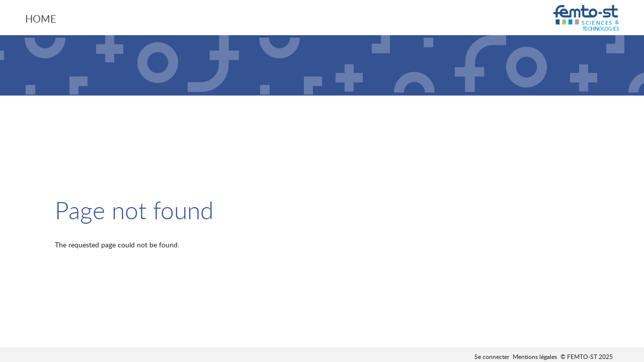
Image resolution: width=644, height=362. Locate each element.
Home (41, 19)
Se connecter (492, 356)
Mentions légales (535, 356)
